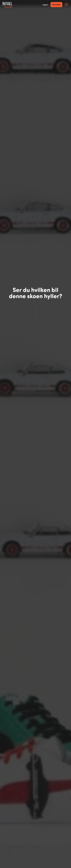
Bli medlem (56, 4)
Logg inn (45, 5)
